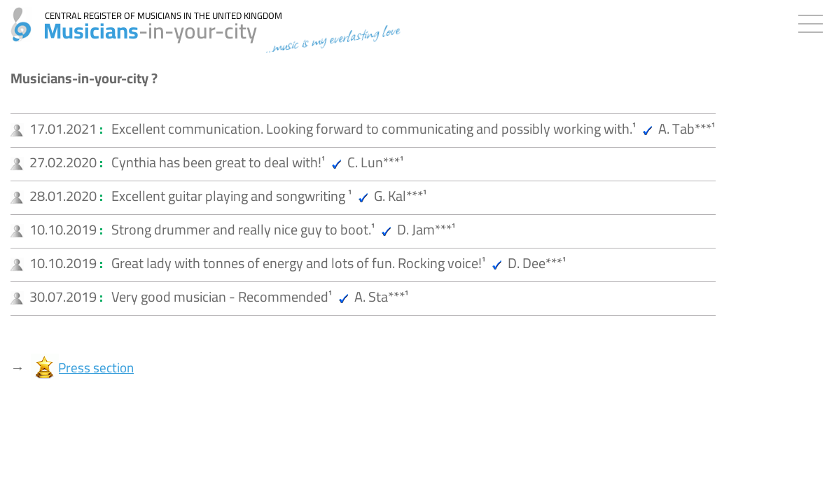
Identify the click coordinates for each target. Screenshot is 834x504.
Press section (96, 367)
